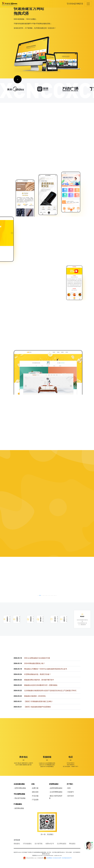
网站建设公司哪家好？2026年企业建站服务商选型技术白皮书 (40, 669)
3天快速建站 (27, 844)
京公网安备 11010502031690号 (54, 858)
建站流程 (35, 792)
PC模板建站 (18, 804)
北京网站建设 (62, 844)
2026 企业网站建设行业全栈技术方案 (32, 658)
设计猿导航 (39, 844)
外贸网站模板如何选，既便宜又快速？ (32, 674)
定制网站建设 (54, 784)
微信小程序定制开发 (56, 797)
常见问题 (35, 796)
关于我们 (70, 784)
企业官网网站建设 (56, 792)
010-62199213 (75, 4)
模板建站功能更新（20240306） (30, 696)
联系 (69, 788)
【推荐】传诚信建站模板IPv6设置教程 (32, 707)
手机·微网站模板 (19, 794)
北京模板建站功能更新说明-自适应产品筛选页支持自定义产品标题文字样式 (45, 691)
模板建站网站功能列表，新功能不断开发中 (34, 680)
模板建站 (17, 844)
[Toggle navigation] (88, 4)
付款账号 (71, 792)
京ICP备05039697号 (67, 858)
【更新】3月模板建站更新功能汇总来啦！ (34, 701)
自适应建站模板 (19, 784)
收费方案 (35, 788)
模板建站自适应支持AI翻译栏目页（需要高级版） (36, 685)
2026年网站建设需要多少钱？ (29, 663)
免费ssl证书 (50, 844)
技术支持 (71, 796)
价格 (33, 784)
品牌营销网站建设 (56, 788)
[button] (38, 595)
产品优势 (35, 800)
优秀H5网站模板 (20, 788)
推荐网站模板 (19, 808)
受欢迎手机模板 (20, 798)
